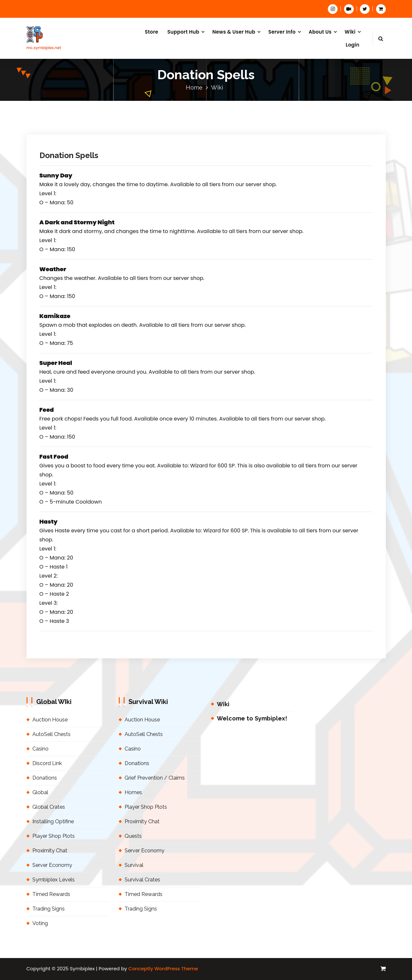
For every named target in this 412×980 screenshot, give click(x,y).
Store (151, 32)
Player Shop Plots (54, 836)
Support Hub (183, 32)
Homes (133, 792)
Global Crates (49, 807)
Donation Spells (69, 155)
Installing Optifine (53, 821)
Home (194, 87)
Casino (40, 749)
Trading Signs (49, 909)
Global (40, 792)
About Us (320, 32)
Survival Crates (142, 880)
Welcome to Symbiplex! (252, 718)
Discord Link (47, 763)
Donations (45, 778)
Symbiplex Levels (54, 880)
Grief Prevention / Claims (155, 778)
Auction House (50, 720)
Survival (134, 865)
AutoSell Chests (51, 734)
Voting (40, 923)
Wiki (350, 32)
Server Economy (52, 865)
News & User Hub (234, 32)
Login (352, 45)
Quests (133, 836)
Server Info (282, 32)
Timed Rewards (51, 894)
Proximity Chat (50, 851)
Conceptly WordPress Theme (163, 969)
